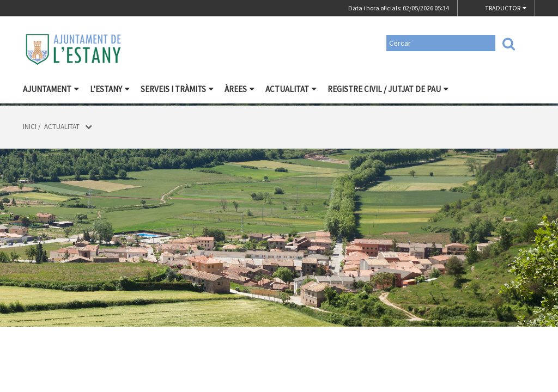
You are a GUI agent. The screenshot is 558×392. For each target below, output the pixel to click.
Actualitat (291, 89)
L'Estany (110, 89)
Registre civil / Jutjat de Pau (388, 89)
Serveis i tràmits (177, 89)
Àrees (239, 89)
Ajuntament (51, 89)
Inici (30, 127)
